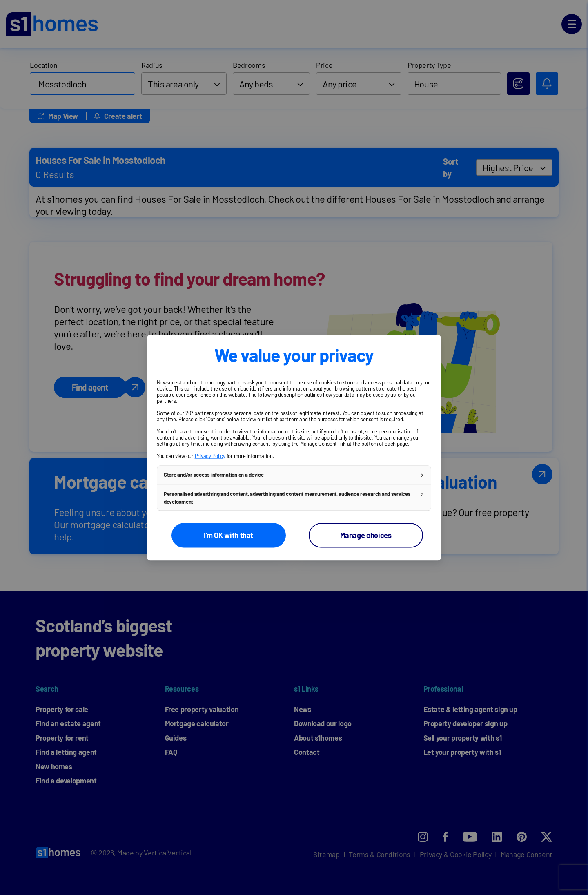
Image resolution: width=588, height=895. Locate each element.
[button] (294, 475)
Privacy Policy (210, 456)
